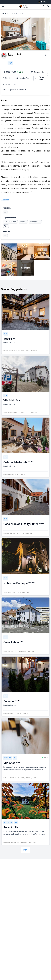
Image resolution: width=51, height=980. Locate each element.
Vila (13, 14)
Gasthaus (8, 758)
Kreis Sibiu (8, 822)
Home (7, 14)
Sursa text (5, 200)
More (25, 850)
